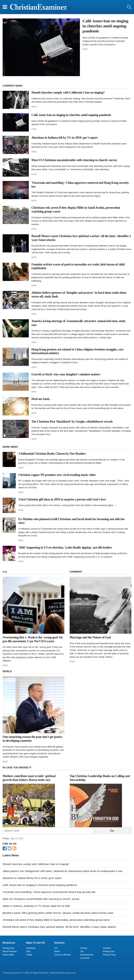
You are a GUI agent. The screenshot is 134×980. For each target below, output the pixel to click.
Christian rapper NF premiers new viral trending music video (57, 475)
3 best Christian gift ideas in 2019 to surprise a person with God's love (62, 499)
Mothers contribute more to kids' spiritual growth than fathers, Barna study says (29, 778)
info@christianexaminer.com (62, 973)
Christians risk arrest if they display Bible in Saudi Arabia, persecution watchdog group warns (56, 920)
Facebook (31, 948)
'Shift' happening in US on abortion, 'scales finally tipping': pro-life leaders (65, 547)
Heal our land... (41, 399)
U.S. (5, 572)
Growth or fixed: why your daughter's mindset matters (66, 374)
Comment (85, 958)
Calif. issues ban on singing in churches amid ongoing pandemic (105, 26)
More (85, 49)
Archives (107, 948)
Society (84, 948)
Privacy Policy (109, 955)
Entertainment (87, 955)
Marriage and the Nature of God (90, 637)
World (57, 951)
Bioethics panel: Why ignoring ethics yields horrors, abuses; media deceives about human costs (58, 913)
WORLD (7, 671)
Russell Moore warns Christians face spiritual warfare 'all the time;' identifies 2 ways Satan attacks (59, 927)
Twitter (29, 955)
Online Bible (8, 955)
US (56, 948)
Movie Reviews (10, 951)
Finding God (8, 948)
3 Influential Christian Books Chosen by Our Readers (52, 454)
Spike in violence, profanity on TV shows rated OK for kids (36, 906)
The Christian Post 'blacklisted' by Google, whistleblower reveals (72, 422)
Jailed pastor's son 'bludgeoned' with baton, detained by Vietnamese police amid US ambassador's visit (62, 871)
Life (82, 951)
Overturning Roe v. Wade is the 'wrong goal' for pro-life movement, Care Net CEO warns (33, 639)
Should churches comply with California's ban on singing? (68, 92)
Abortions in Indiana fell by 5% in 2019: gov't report (65, 138)
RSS (28, 951)
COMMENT (76, 572)
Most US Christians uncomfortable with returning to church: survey (74, 160)
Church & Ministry (63, 955)
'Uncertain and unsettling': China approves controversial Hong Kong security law (49, 892)
